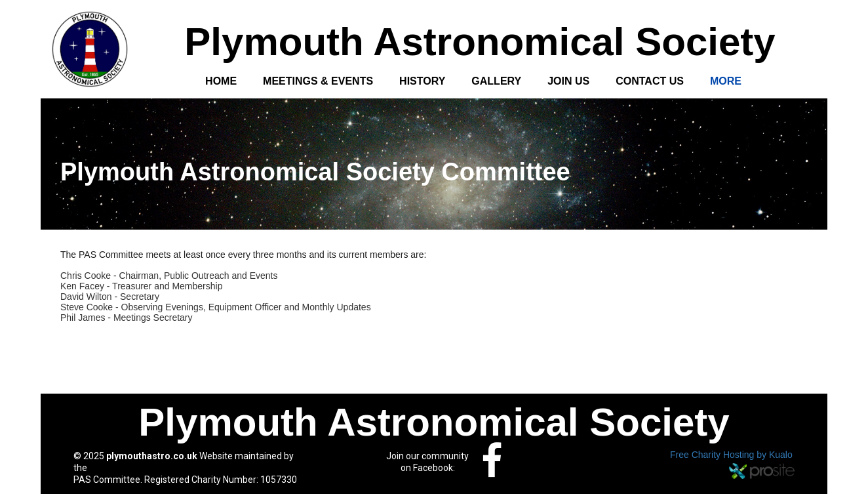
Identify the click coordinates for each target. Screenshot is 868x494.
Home (221, 81)
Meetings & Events (318, 81)
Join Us (568, 81)
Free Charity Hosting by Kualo (731, 455)
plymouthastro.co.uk (152, 456)
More (726, 81)
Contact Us (650, 81)
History (422, 81)
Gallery (496, 81)
